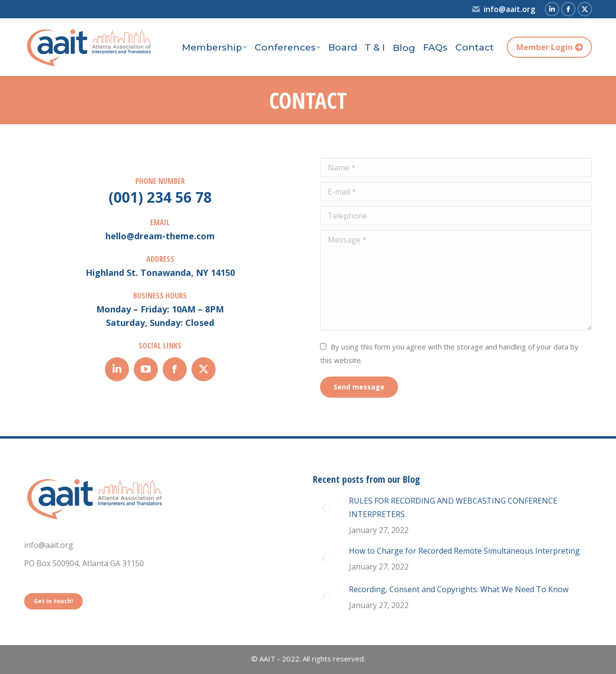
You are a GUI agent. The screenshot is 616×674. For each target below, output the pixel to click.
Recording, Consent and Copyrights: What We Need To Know (459, 589)
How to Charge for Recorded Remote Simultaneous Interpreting (464, 551)
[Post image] (327, 508)
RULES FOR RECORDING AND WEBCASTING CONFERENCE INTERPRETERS (453, 507)
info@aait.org (503, 9)
